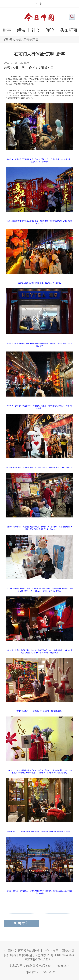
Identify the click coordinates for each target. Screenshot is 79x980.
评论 (50, 30)
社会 (36, 30)
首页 (5, 40)
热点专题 (16, 40)
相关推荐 (21, 923)
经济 (21, 30)
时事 (7, 30)
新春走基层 (31, 40)
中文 (39, 4)
